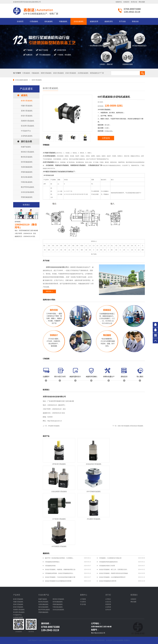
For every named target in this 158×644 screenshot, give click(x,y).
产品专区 (17, 595)
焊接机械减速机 (27, 172)
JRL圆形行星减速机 (54, 426)
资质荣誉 (108, 604)
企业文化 (108, 602)
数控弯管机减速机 (28, 187)
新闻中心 (84, 595)
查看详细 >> (49, 291)
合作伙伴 (108, 610)
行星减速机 (34, 21)
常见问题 (83, 604)
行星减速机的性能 (50, 566)
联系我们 (134, 595)
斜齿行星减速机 (27, 116)
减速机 (26, 80)
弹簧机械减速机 (27, 197)
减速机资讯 (109, 21)
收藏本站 (119, 2)
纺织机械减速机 (27, 162)
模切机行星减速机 (28, 152)
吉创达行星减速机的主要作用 (108, 581)
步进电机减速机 (27, 136)
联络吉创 (135, 21)
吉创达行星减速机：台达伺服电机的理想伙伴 (112, 577)
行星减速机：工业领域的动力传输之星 (110, 558)
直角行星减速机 (27, 111)
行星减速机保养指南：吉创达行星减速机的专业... (59, 573)
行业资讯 (83, 602)
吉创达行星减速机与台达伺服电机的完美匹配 (58, 581)
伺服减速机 (63, 21)
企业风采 (108, 607)
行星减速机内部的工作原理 (107, 566)
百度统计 (127, 640)
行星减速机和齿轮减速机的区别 (108, 562)
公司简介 (108, 599)
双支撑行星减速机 (28, 126)
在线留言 (126, 2)
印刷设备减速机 (27, 182)
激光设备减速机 (27, 177)
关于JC (108, 595)
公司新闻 (83, 599)
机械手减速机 (26, 147)
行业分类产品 (44, 595)
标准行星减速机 (27, 101)
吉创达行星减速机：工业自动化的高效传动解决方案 (60, 577)
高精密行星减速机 (28, 121)
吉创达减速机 (79, 21)
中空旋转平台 (26, 131)
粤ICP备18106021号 (98, 633)
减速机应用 (94, 21)
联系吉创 (134, 2)
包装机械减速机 (27, 167)
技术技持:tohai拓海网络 (115, 640)
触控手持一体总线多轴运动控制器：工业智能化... (59, 558)
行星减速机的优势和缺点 (52, 562)
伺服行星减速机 (27, 106)
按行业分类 (26, 141)
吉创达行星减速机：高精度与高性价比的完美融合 (114, 573)
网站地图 (142, 2)
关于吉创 (122, 21)
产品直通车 (26, 89)
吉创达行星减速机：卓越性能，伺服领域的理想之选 (60, 569)
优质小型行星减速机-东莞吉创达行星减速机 (130, 426)
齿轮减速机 (49, 21)
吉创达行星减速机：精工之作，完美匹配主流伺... (113, 569)
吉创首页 (20, 21)
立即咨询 (106, 138)
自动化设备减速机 (28, 192)
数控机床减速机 (27, 157)
